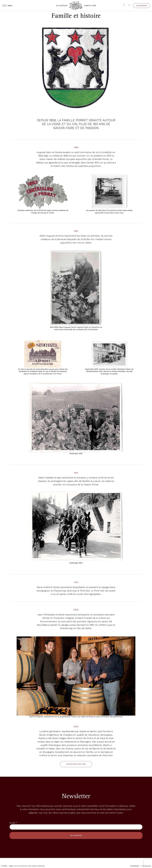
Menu (10, 6)
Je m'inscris (76, 835)
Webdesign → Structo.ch (141, 866)
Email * (13, 823)
